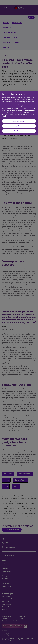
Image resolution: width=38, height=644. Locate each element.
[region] (19, 113)
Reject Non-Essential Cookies (19, 131)
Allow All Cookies (19, 121)
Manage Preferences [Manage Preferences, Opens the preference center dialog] (19, 126)
